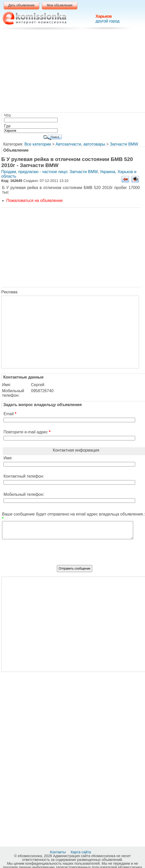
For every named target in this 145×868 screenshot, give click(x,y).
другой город (107, 21)
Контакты (58, 852)
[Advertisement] (74, 72)
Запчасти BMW (124, 144)
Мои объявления (59, 5)
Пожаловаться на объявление (34, 201)
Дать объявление (22, 5)
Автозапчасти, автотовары (80, 144)
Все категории (38, 144)
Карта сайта (81, 852)
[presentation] (75, 554)
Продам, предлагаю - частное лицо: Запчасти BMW (49, 172)
